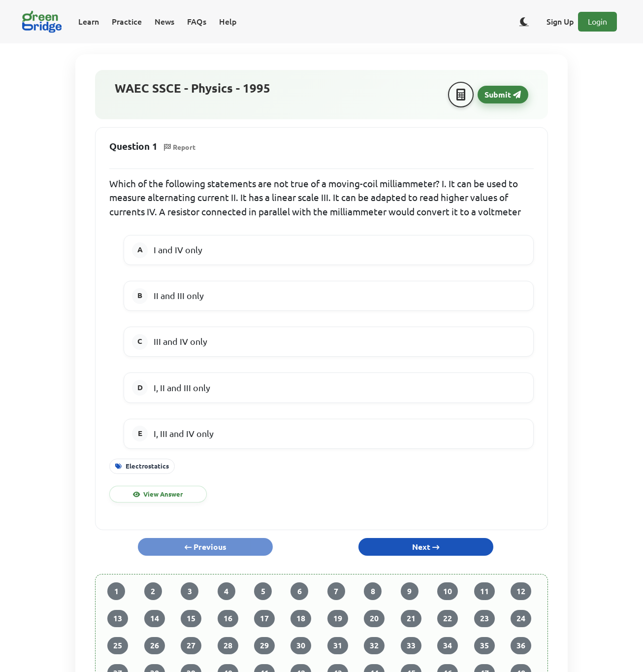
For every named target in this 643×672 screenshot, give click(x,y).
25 (118, 645)
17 (264, 618)
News (164, 22)
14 (155, 618)
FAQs (197, 22)
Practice (127, 22)
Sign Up (560, 22)
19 (338, 618)
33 (411, 645)
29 (264, 645)
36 (521, 645)
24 (521, 618)
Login (597, 22)
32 (374, 645)
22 (448, 618)
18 (301, 618)
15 (191, 618)
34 (448, 645)
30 (301, 645)
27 (191, 645)
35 (484, 645)
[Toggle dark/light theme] (524, 22)
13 (118, 618)
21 (411, 618)
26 (155, 645)
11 (484, 591)
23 (484, 618)
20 (374, 618)
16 (228, 618)
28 (228, 645)
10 (448, 591)
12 (521, 591)
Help (228, 22)
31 (338, 645)
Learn (89, 22)
